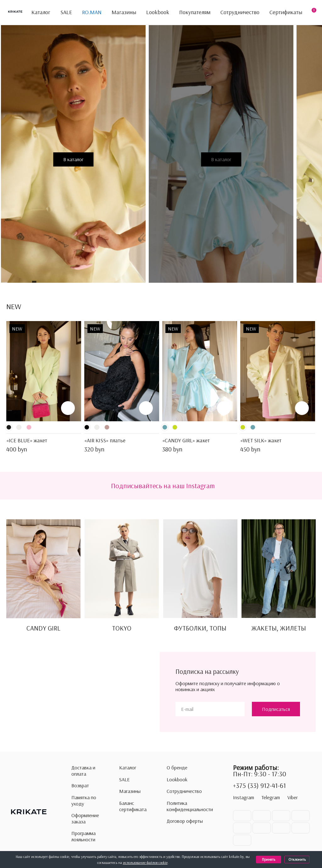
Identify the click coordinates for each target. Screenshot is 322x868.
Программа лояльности (83, 836)
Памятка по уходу (84, 801)
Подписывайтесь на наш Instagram (163, 486)
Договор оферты (185, 821)
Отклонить (297, 859)
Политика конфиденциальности (190, 806)
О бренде (177, 768)
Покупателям (195, 12)
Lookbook (158, 12)
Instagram (244, 797)
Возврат (80, 786)
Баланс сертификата (133, 806)
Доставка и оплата (83, 771)
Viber (293, 797)
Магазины (124, 12)
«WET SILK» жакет (261, 440)
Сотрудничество (240, 12)
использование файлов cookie (145, 863)
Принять (269, 859)
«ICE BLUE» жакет (27, 440)
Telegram (271, 797)
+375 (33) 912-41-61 (259, 786)
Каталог (37, 12)
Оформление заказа (85, 819)
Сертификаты (286, 12)
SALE (66, 12)
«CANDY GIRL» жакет (186, 440)
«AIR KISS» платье (105, 440)
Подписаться (276, 709)
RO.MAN (92, 12)
